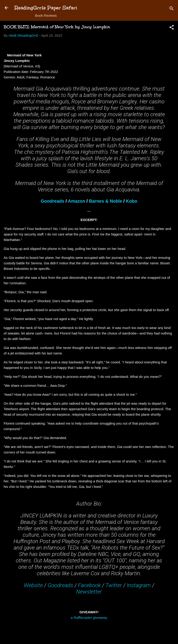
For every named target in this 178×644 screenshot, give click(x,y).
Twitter (114, 585)
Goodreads (53, 201)
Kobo (132, 201)
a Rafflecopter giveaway (89, 618)
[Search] (172, 9)
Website (33, 585)
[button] (172, 28)
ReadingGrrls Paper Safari (46, 8)
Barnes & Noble (106, 201)
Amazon (77, 201)
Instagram (139, 585)
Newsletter (89, 592)
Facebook (89, 585)
